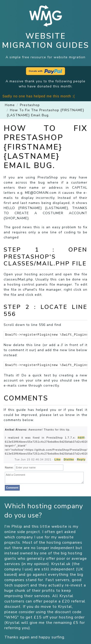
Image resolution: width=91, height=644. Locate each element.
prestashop (30, 105)
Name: (9, 467)
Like (58, 459)
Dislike (69, 459)
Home (10, 105)
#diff (81, 438)
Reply (81, 459)
